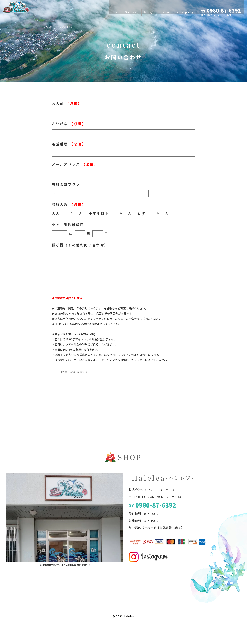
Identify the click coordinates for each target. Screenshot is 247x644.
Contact (138, 9)
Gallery (101, 9)
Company (160, 9)
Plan (83, 9)
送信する (120, 392)
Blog (119, 9)
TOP (48, 26)
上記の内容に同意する (70, 372)
